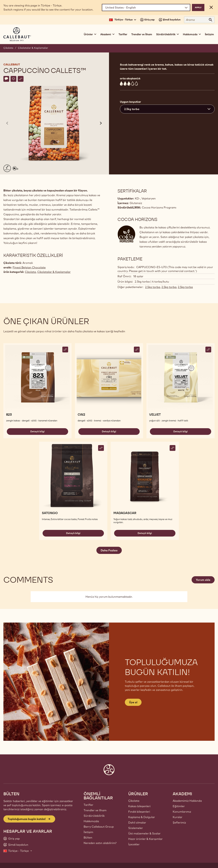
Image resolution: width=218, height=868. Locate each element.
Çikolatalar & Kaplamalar (33, 48)
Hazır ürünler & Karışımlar (145, 839)
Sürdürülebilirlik (94, 816)
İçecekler (134, 844)
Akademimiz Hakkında (187, 801)
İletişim (209, 34)
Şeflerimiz (179, 823)
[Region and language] (146, 7)
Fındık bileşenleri (139, 812)
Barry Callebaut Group (99, 827)
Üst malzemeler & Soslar (144, 833)
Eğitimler (179, 806)
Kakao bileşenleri (139, 806)
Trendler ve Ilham (95, 810)
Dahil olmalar (137, 823)
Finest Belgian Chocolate (29, 267)
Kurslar (178, 817)
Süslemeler (136, 828)
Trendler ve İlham (142, 34)
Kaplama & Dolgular (142, 817)
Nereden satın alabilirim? (100, 843)
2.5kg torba (153, 287)
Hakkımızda (91, 821)
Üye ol (133, 702)
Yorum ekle (203, 580)
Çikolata (8, 48)
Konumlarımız (182, 812)
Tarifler (123, 34)
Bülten (88, 838)
